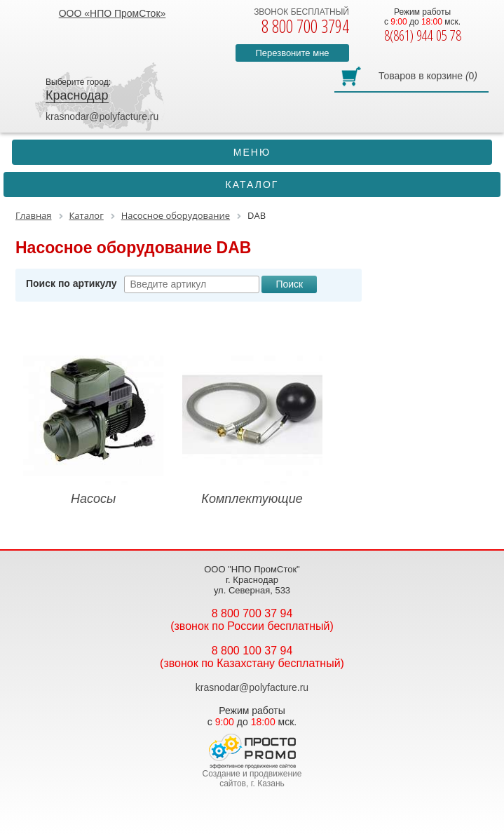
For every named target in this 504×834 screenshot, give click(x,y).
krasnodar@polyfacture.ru (102, 116)
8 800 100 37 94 (252, 651)
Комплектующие (252, 425)
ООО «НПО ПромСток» (113, 13)
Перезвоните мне (292, 53)
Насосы (93, 425)
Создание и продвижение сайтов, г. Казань (252, 779)
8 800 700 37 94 (252, 613)
